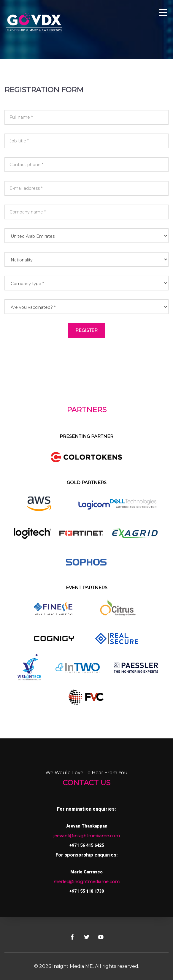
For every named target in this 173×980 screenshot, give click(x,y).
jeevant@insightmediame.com (87, 836)
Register (86, 330)
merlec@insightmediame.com (86, 882)
